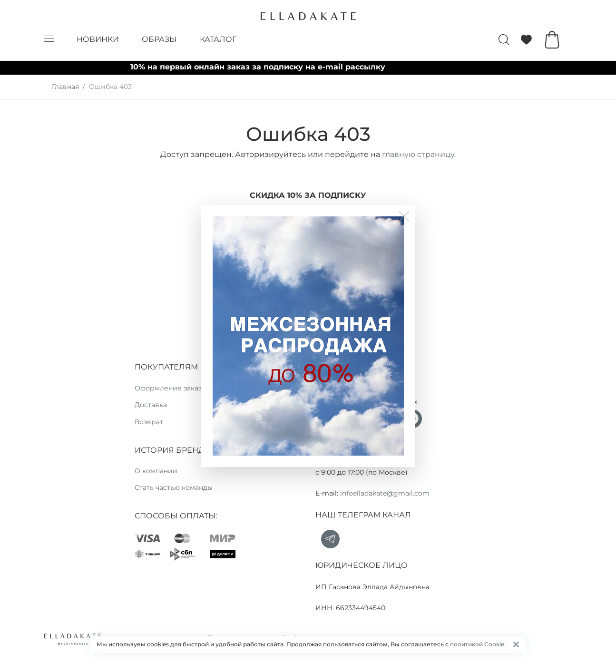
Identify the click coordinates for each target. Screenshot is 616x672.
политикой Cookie (477, 644)
